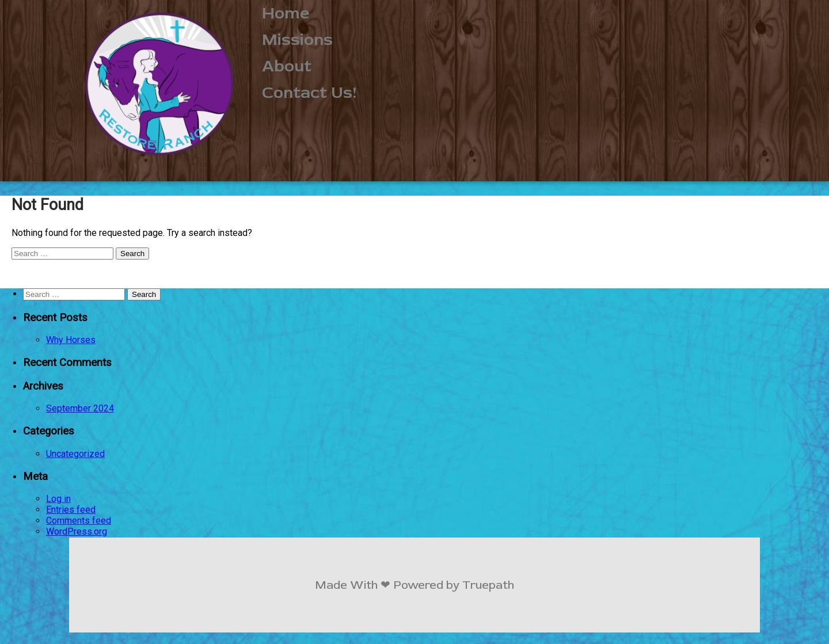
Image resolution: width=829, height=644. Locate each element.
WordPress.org (77, 531)
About (287, 66)
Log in (58, 499)
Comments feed (79, 521)
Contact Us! (309, 93)
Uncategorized (75, 454)
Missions (297, 40)
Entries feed (71, 510)
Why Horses (71, 340)
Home (286, 13)
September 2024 (80, 408)
